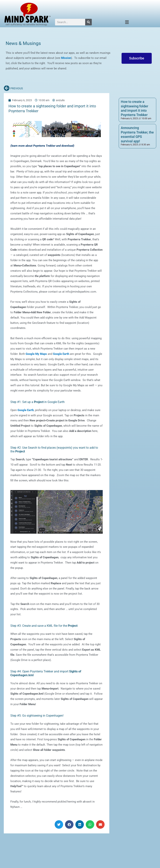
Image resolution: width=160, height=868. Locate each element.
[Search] (88, 22)
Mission (66, 58)
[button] (127, 22)
